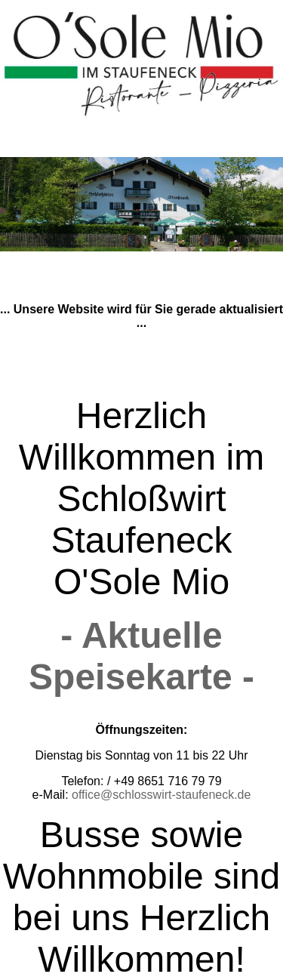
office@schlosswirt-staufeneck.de (161, 795)
